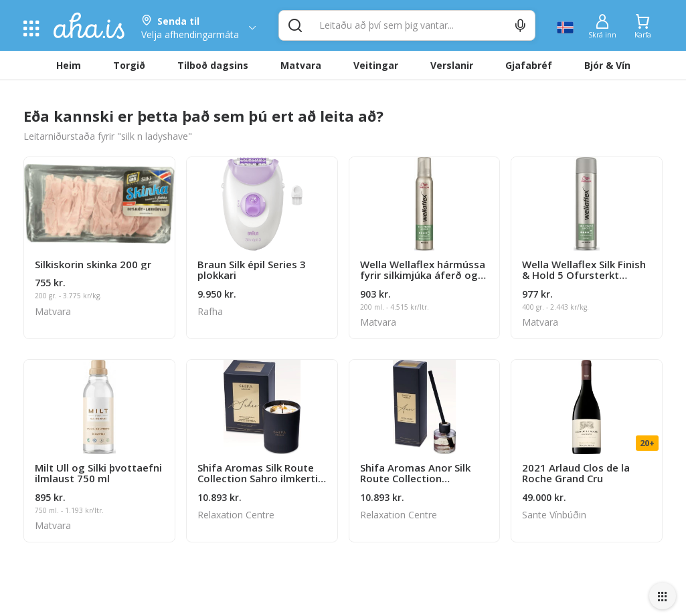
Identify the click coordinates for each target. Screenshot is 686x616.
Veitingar (376, 65)
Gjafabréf (529, 65)
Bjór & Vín (607, 65)
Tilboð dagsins (213, 65)
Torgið (129, 65)
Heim (69, 65)
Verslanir (452, 65)
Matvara (301, 65)
